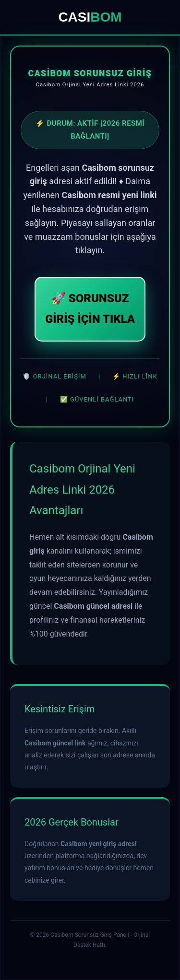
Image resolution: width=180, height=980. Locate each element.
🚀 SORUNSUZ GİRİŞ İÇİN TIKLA (90, 309)
